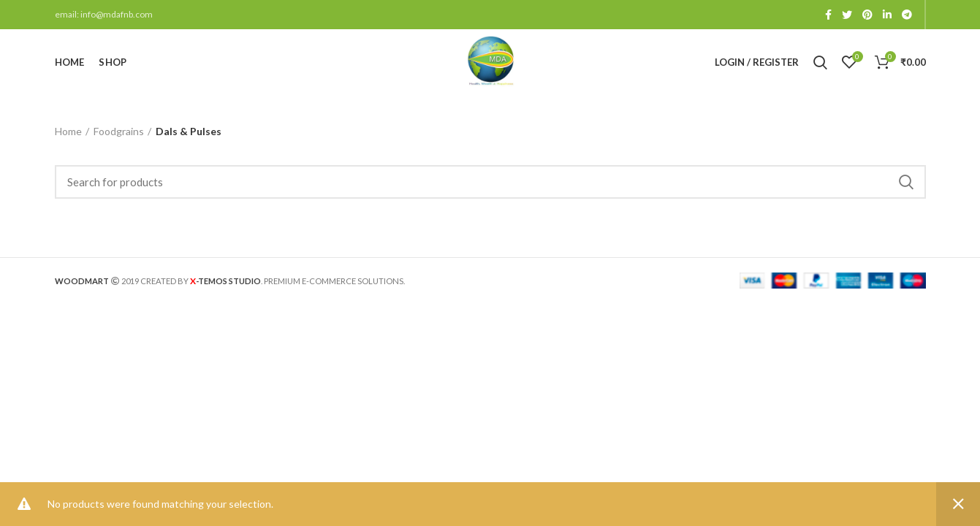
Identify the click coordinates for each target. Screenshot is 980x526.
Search (906, 182)
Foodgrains (119, 131)
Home (68, 131)
